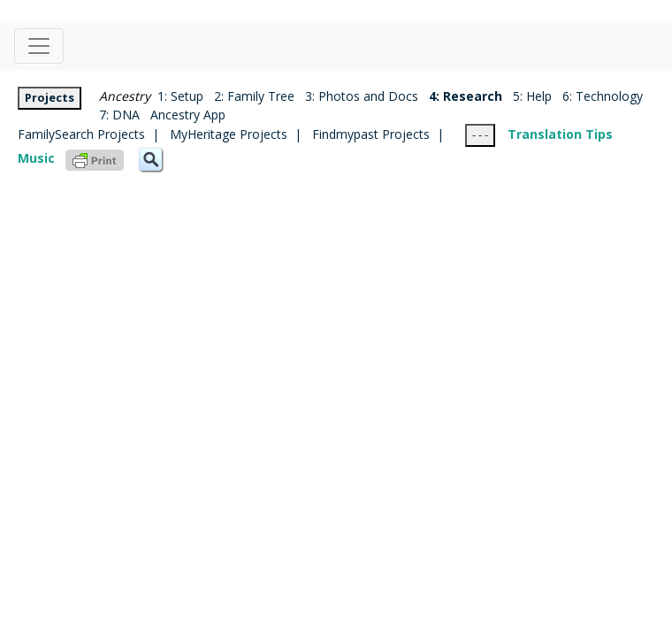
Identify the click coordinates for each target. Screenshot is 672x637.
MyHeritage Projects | (241, 134)
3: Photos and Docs (362, 96)
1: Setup (177, 96)
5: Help (532, 96)
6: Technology (603, 96)
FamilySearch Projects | (94, 134)
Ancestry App (188, 115)
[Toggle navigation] (39, 46)
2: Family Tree (254, 96)
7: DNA (119, 115)
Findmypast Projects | (389, 134)
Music (36, 158)
